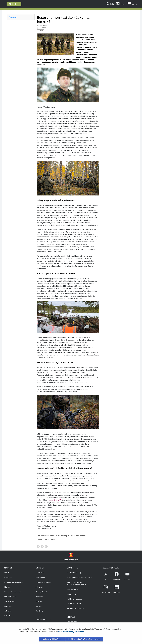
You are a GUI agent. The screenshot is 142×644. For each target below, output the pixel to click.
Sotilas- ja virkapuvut (44, 582)
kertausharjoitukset (58, 536)
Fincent (7, 587)
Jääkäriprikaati (43, 536)
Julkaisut (39, 587)
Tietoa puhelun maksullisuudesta (80, 577)
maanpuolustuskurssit (46, 539)
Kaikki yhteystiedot (74, 599)
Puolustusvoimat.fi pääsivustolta (71, 632)
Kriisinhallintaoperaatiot (14, 582)
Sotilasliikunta (10, 597)
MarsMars (39, 611)
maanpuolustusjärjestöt (77, 536)
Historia (7, 616)
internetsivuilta (54, 500)
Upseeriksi (8, 577)
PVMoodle (39, 597)
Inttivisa (39, 606)
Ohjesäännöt (41, 577)
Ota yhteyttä (72, 622)
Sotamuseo (9, 606)
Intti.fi (7, 573)
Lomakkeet (40, 573)
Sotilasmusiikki (10, 601)
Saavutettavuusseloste (76, 608)
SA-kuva (39, 601)
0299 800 (71, 573)
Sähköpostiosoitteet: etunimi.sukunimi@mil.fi (76, 583)
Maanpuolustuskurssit (13, 592)
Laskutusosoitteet (74, 604)
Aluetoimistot (72, 594)
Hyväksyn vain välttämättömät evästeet (84, 639)
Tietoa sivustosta (74, 589)
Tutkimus (8, 611)
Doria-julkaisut (41, 592)
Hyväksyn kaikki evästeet (52, 639)
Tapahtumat (13, 17)
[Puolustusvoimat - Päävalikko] (23, 4)
